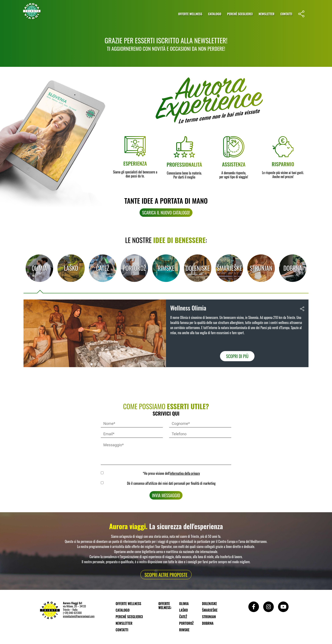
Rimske (166, 268)
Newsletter (266, 14)
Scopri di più (237, 356)
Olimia (39, 268)
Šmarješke (229, 268)
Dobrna (293, 268)
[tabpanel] (166, 333)
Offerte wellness (190, 14)
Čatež (103, 268)
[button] (91, 364)
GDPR (103, 473)
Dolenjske (198, 268)
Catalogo (215, 14)
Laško (71, 268)
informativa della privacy (185, 473)
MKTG (103, 483)
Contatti (286, 14)
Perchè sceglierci (240, 14)
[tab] (39, 268)
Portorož (134, 268)
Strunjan (261, 268)
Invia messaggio (166, 495)
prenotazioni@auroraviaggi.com (79, 616)
